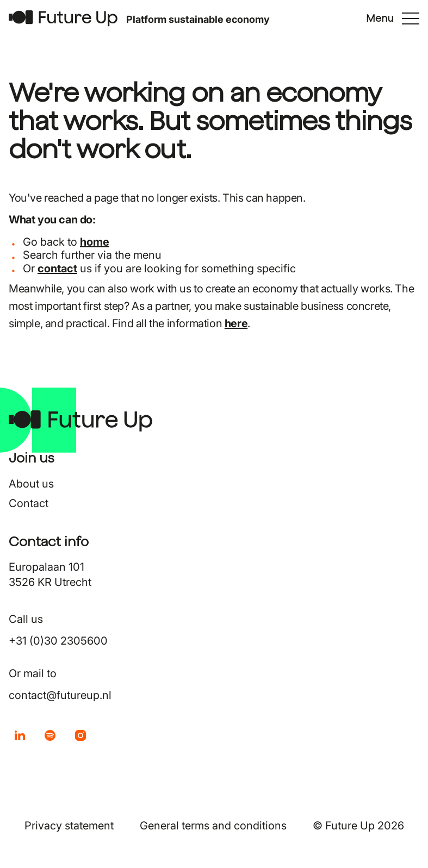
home (95, 242)
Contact (29, 503)
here (236, 323)
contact (57, 268)
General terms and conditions (213, 826)
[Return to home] (63, 18)
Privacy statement (69, 826)
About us (31, 484)
